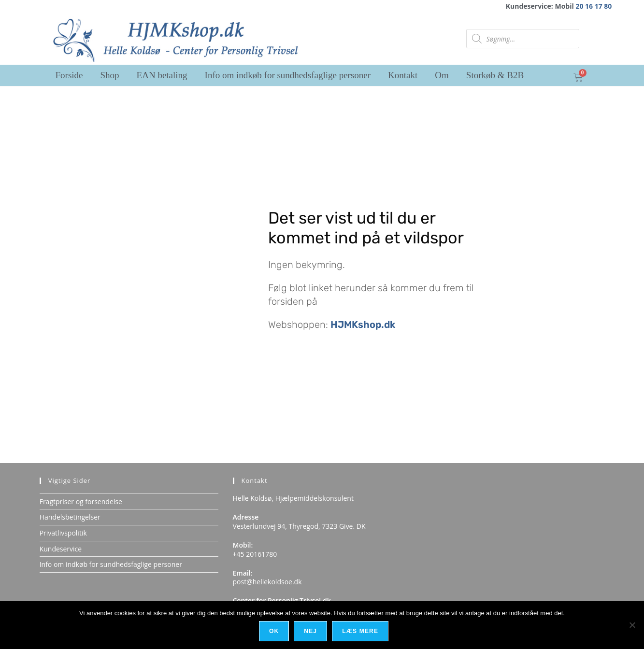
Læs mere (361, 632)
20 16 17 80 (594, 6)
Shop (110, 75)
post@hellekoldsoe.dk (267, 582)
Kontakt (403, 75)
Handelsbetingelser (70, 517)
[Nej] (632, 625)
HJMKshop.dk (363, 324)
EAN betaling (162, 75)
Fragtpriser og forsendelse (81, 501)
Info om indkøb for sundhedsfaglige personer (288, 75)
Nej (311, 632)
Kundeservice (61, 549)
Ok (274, 632)
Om (442, 75)
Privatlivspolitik (63, 533)
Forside (69, 75)
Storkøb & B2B (495, 75)
